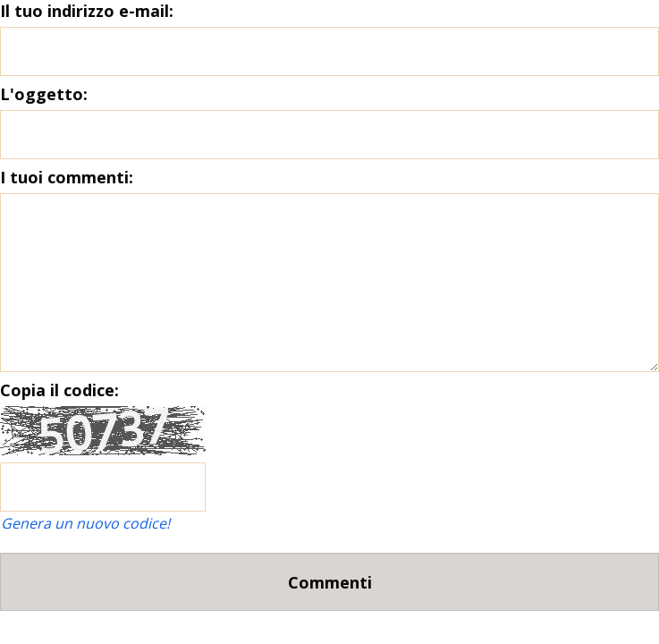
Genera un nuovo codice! (85, 523)
